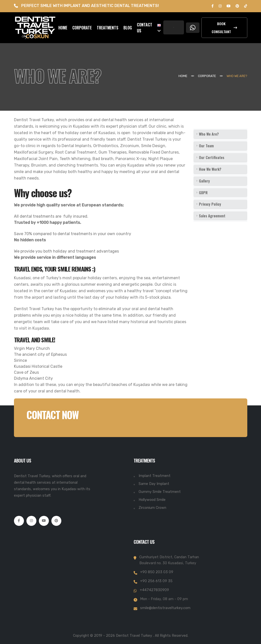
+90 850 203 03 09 (157, 572)
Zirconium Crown (152, 508)
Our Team (206, 154)
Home (183, 76)
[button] (159, 28)
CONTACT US (145, 28)
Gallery (204, 190)
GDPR (203, 201)
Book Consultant (224, 28)
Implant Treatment (155, 476)
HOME (63, 28)
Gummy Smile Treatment (160, 492)
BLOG (128, 28)
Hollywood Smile (152, 500)
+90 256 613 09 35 (156, 581)
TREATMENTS (108, 28)
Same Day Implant (154, 484)
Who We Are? (209, 143)
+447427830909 (154, 590)
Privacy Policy (210, 213)
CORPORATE (82, 28)
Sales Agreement (212, 225)
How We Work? (210, 178)
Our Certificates (212, 166)
